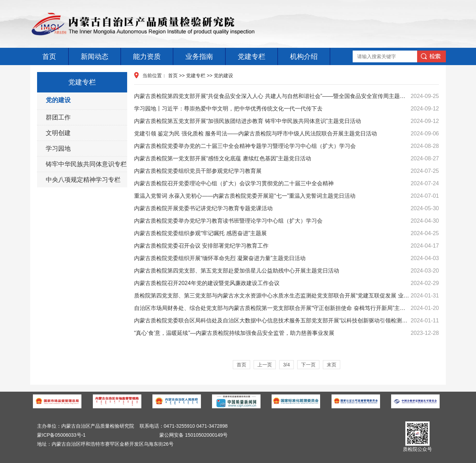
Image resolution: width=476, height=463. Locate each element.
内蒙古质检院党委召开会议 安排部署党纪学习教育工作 (287, 246)
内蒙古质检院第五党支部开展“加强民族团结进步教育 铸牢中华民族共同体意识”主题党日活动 (287, 121)
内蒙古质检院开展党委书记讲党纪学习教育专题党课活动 (287, 208)
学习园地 (58, 149)
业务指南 (199, 56)
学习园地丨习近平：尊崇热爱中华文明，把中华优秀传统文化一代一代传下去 (287, 109)
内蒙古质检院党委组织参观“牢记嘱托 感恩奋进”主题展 (287, 233)
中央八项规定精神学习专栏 (83, 180)
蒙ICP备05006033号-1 (61, 435)
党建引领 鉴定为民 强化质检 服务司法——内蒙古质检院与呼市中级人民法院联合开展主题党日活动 (287, 134)
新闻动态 (95, 56)
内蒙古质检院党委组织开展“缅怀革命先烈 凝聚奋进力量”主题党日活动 (287, 258)
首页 (49, 56)
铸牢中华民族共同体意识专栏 (86, 164)
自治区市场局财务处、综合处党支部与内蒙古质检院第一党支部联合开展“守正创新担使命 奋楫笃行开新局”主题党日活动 (287, 308)
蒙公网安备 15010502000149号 (193, 435)
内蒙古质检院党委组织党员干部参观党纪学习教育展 (287, 171)
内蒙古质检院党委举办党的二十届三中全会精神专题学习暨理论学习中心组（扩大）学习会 (287, 146)
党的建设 (58, 100)
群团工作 (58, 117)
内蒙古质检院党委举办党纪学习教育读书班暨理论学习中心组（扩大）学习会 (287, 221)
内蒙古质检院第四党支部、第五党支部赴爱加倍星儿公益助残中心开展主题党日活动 (287, 271)
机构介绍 (304, 56)
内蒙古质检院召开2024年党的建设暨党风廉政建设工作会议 (287, 283)
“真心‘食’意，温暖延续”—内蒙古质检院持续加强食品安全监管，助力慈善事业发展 (287, 333)
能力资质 (147, 56)
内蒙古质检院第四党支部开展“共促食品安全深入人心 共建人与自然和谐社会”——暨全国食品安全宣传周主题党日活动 (287, 96)
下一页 (308, 365)
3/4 (286, 365)
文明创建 (58, 133)
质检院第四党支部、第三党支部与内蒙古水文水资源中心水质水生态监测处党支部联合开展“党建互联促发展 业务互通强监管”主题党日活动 (287, 296)
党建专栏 (252, 56)
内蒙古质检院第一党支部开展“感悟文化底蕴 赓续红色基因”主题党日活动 (287, 159)
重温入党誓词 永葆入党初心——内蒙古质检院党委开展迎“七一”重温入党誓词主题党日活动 (287, 196)
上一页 (265, 365)
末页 (332, 365)
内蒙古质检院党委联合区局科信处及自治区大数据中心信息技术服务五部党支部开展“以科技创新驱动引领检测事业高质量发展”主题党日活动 (287, 321)
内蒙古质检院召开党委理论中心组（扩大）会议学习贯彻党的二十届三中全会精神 (287, 184)
